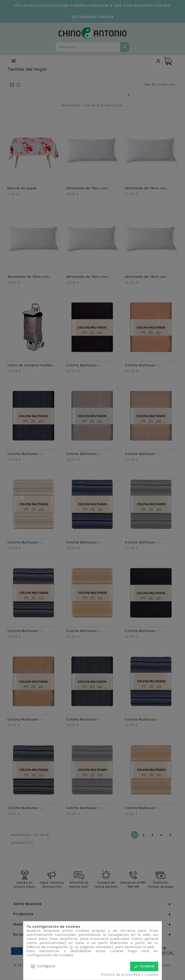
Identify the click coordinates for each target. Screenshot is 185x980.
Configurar (43, 966)
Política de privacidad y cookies (130, 975)
